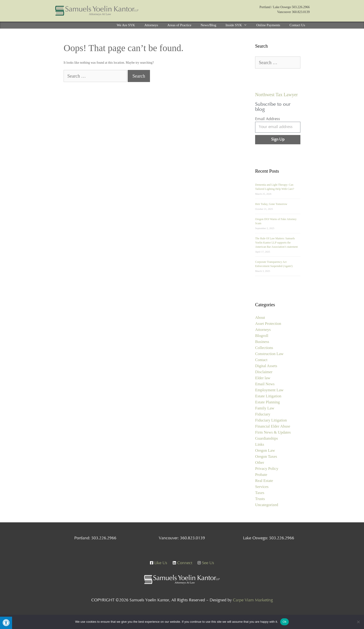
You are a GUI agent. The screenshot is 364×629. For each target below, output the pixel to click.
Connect (182, 563)
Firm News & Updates (273, 432)
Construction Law (269, 354)
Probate (261, 475)
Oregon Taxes (266, 456)
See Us (206, 563)
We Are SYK (126, 25)
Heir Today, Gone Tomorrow (271, 204)
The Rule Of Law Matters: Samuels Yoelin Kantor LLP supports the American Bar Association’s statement (276, 243)
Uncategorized (267, 505)
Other (260, 463)
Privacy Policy (267, 469)
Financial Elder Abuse (273, 426)
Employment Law (269, 390)
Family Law (265, 408)
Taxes (260, 493)
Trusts (260, 499)
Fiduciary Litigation (271, 420)
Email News (265, 384)
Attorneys (151, 25)
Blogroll (262, 336)
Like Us (159, 563)
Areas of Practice (179, 25)
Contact (261, 360)
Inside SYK (239, 25)
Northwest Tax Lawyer (276, 95)
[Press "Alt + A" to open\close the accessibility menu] (6, 623)
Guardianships (266, 438)
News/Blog (208, 25)
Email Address (268, 119)
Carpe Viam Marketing (253, 600)
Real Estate (264, 481)
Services (262, 487)
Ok (284, 622)
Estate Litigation (268, 396)
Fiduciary (263, 414)
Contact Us (297, 25)
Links (260, 444)
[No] (358, 622)
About (260, 318)
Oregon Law (265, 450)
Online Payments (268, 25)
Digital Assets (266, 366)
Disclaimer (264, 372)
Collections (264, 348)
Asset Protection (268, 324)
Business (262, 342)
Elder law (263, 378)
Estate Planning (267, 402)
